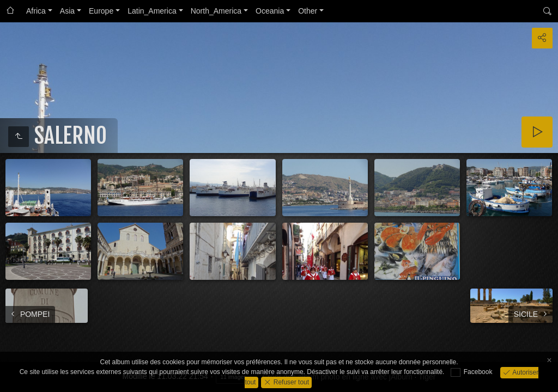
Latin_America (152, 11)
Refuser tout (290, 382)
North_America (216, 11)
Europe (101, 11)
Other (308, 11)
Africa (36, 11)
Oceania (270, 11)
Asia (67, 11)
